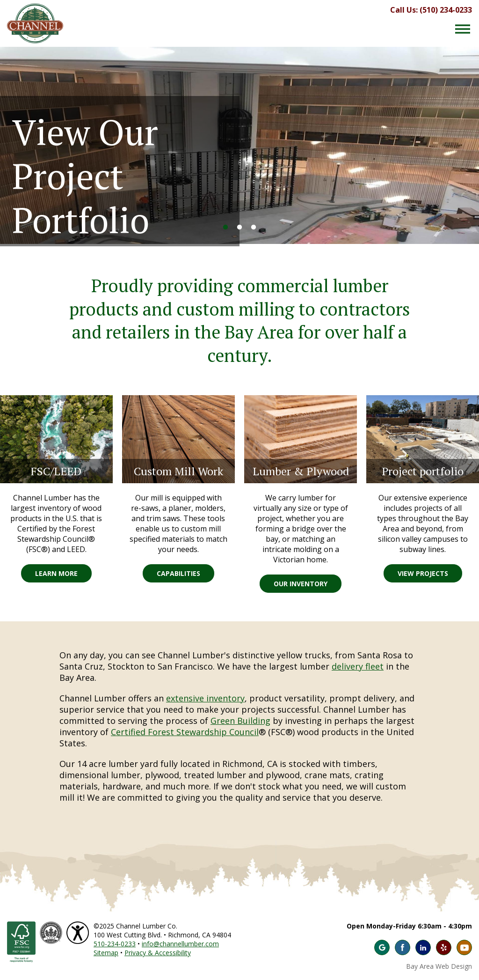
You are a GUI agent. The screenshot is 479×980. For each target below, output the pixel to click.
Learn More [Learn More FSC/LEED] (56, 573)
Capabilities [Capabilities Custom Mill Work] (178, 573)
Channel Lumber (35, 23)
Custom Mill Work (178, 471)
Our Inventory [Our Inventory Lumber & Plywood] (301, 584)
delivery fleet (358, 666)
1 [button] (225, 228)
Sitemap (106, 953)
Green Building (240, 721)
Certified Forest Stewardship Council (185, 732)
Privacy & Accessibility (158, 953)
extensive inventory (205, 698)
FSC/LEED (56, 471)
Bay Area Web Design (439, 966)
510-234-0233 (115, 944)
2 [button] (239, 228)
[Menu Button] (463, 29)
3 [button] (254, 228)
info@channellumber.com (180, 944)
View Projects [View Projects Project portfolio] (423, 573)
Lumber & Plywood (301, 471)
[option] (239, 145)
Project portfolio (423, 471)
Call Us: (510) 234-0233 (431, 10)
